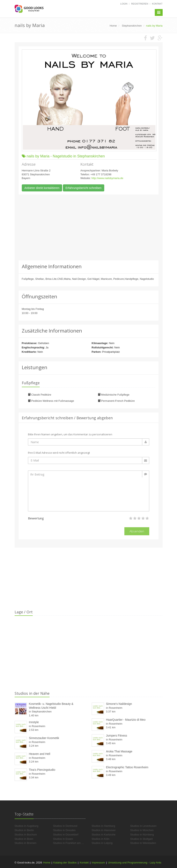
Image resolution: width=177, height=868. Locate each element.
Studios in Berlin (24, 830)
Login (124, 4)
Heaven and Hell (40, 754)
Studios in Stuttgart (141, 839)
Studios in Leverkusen (143, 826)
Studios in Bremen (25, 843)
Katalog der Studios (65, 863)
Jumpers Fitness (117, 736)
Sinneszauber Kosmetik (44, 738)
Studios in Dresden (64, 830)
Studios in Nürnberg (142, 835)
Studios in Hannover (104, 830)
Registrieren (140, 4)
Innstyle (34, 722)
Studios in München (142, 830)
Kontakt (157, 4)
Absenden (137, 531)
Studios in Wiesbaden (143, 843)
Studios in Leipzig (102, 843)
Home (47, 863)
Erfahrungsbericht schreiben (84, 188)
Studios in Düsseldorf (66, 835)
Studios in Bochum (26, 835)
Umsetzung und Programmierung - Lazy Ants (135, 863)
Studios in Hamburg (103, 826)
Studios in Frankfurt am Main (70, 843)
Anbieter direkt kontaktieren (42, 188)
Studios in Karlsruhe (104, 835)
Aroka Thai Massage (119, 751)
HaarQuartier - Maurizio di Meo (126, 720)
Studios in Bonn (24, 839)
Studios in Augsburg (27, 826)
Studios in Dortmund (65, 826)
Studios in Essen (63, 839)
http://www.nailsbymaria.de (107, 178)
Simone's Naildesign (119, 704)
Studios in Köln (101, 839)
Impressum (98, 863)
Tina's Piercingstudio (42, 770)
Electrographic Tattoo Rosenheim (127, 767)
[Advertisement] (89, 227)
